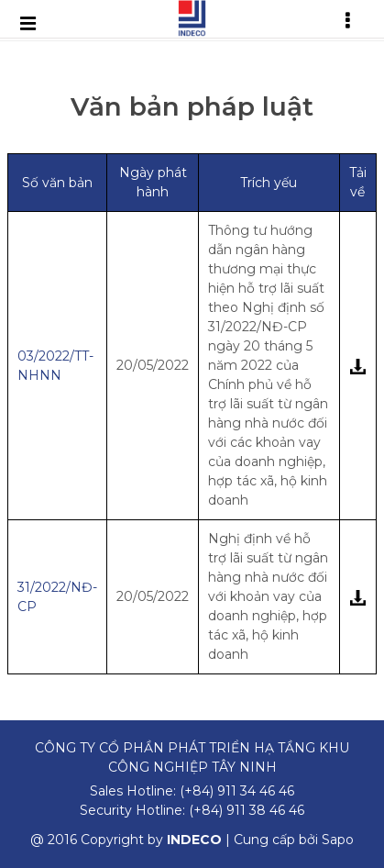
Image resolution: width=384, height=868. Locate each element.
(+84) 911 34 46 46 (237, 791)
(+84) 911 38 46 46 (247, 810)
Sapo (338, 840)
